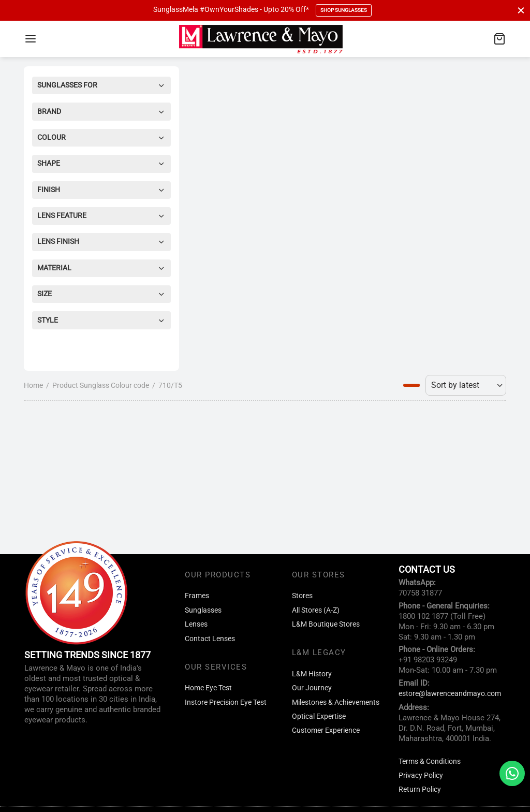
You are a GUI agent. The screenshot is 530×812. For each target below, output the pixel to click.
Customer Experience (326, 730)
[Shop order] (466, 385)
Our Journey (312, 688)
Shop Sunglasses (344, 10)
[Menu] (31, 39)
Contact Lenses (210, 639)
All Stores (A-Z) (316, 610)
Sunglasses (203, 610)
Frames (197, 596)
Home (33, 385)
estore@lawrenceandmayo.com (450, 694)
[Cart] (499, 39)
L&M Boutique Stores (326, 624)
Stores (302, 596)
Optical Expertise (319, 716)
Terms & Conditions (430, 762)
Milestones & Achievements (336, 702)
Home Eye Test (208, 688)
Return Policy (420, 789)
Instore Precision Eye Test (226, 702)
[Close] (521, 10)
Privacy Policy (421, 775)
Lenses (196, 624)
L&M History (312, 674)
